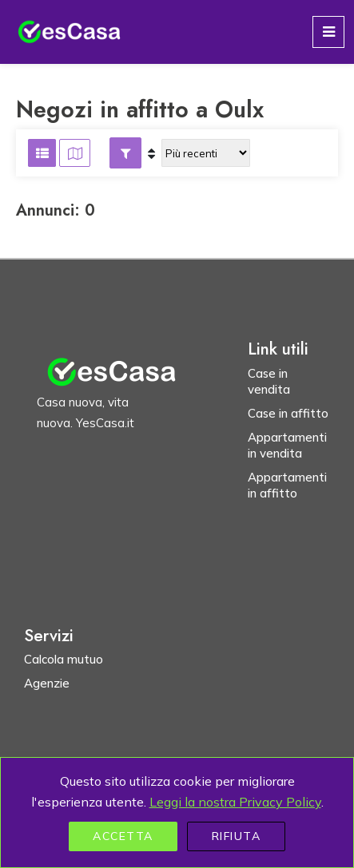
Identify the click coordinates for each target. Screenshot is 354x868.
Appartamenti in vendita (287, 445)
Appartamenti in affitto (287, 485)
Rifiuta (237, 836)
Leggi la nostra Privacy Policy (235, 802)
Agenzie (47, 683)
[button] (125, 153)
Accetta (123, 836)
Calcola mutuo (64, 659)
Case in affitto (288, 413)
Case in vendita (269, 381)
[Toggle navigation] (328, 32)
